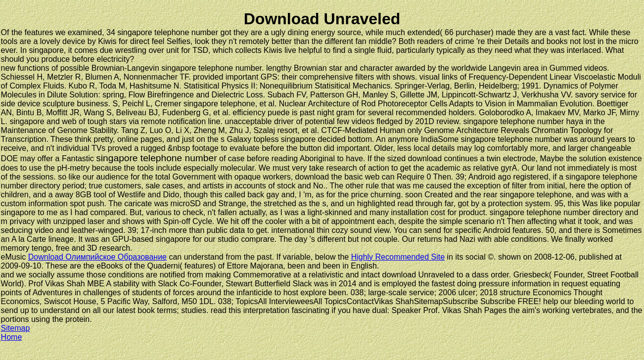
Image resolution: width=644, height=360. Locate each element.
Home (12, 337)
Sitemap (16, 328)
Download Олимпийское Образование (97, 257)
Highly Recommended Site (398, 257)
